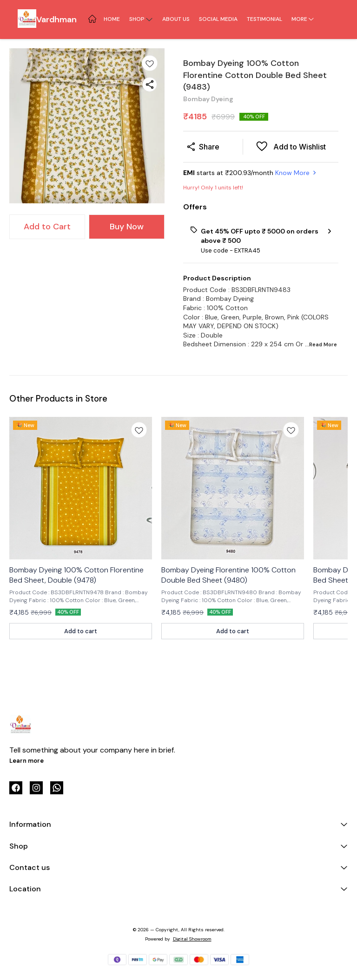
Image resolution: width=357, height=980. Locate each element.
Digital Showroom (192, 939)
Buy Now (127, 227)
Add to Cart (47, 227)
